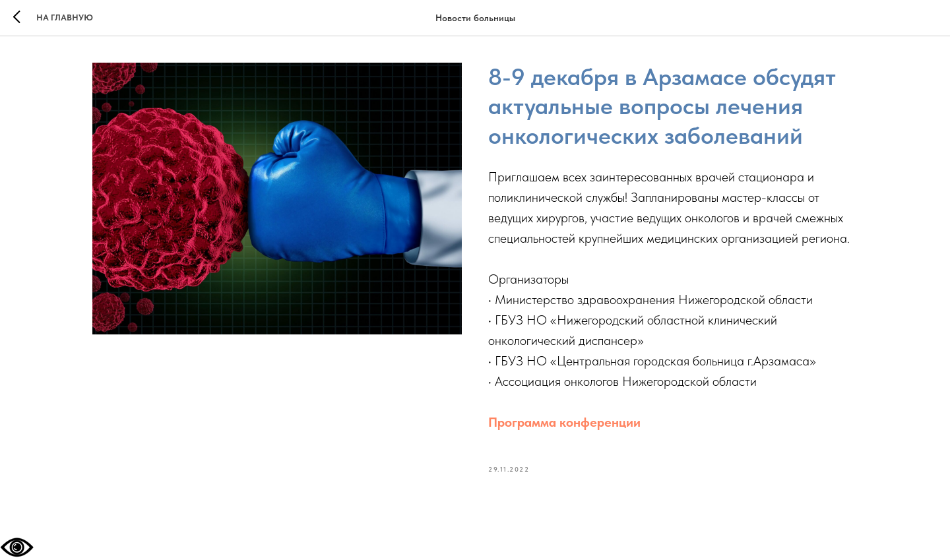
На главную (65, 17)
